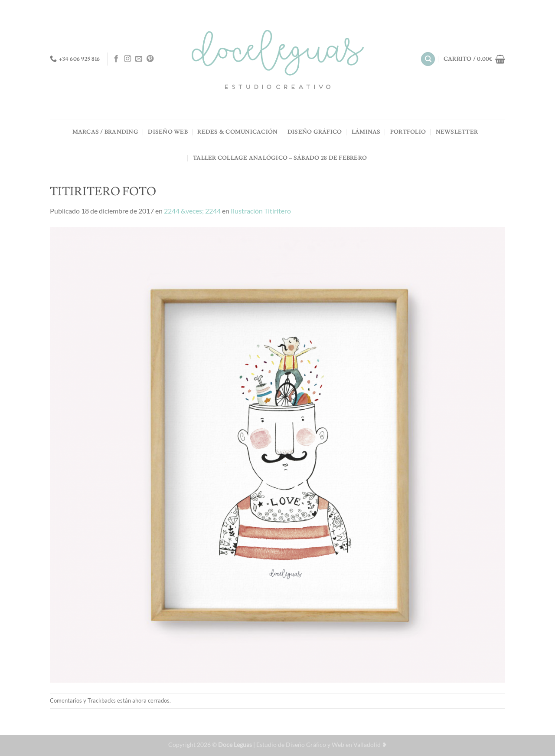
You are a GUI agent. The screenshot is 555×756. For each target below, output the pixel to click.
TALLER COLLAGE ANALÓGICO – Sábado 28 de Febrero (280, 158)
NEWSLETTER (457, 132)
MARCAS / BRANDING (105, 132)
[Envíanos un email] (139, 59)
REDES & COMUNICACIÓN (237, 132)
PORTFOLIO (408, 132)
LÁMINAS (366, 132)
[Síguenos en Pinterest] (150, 59)
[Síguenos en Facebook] (116, 59)
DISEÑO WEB (168, 132)
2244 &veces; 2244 (192, 211)
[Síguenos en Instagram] (127, 59)
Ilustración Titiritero (261, 211)
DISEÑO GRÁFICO (315, 132)
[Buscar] (428, 59)
